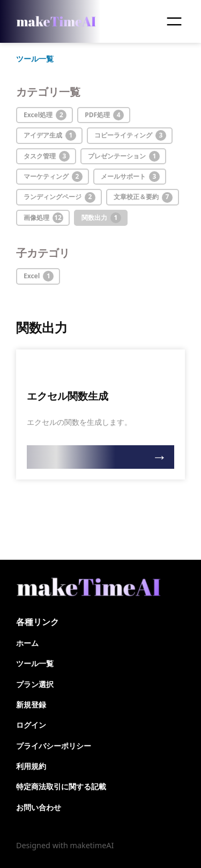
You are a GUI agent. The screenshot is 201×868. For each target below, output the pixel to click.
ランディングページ (59, 197)
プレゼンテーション (124, 156)
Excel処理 (45, 115)
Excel (39, 276)
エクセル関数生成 (68, 397)
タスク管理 (47, 156)
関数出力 (101, 218)
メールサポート (130, 177)
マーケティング (53, 177)
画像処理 (43, 218)
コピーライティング (130, 135)
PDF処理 (104, 115)
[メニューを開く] (174, 21)
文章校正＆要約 (143, 197)
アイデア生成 (50, 135)
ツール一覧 (35, 59)
